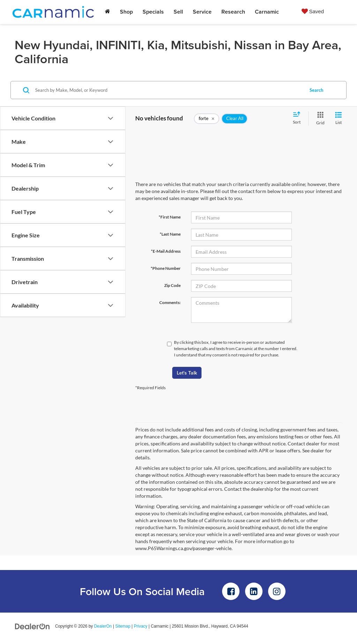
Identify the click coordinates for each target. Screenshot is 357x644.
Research (233, 12)
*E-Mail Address (166, 251)
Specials (153, 12)
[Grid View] (319, 119)
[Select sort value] (299, 118)
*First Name (170, 217)
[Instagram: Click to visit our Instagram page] (277, 591)
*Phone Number (166, 268)
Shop (126, 12)
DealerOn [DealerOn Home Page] (103, 626)
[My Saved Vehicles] (313, 11)
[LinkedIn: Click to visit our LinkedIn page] (254, 591)
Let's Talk (187, 373)
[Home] (108, 12)
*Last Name (170, 234)
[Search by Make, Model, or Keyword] (169, 90)
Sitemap (123, 626)
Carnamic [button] (267, 12)
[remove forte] (207, 119)
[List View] (339, 119)
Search (316, 90)
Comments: (170, 302)
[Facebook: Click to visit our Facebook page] (231, 591)
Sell (178, 12)
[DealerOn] (32, 626)
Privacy (141, 626)
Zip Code (172, 285)
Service (202, 12)
